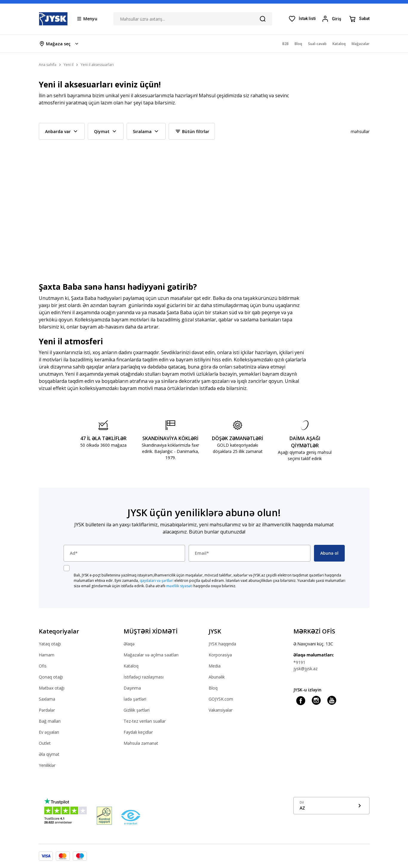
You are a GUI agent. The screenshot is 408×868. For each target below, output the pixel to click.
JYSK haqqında (222, 644)
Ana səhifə (48, 65)
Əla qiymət (49, 754)
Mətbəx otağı (52, 688)
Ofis (43, 666)
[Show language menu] (331, 806)
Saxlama (47, 699)
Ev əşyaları (49, 732)
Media (215, 666)
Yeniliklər (47, 765)
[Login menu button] (332, 19)
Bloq (213, 688)
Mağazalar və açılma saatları (151, 655)
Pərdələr (47, 710)
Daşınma (132, 688)
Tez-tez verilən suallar (145, 721)
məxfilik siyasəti (179, 586)
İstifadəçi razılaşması (144, 677)
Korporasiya (220, 655)
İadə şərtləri (135, 699)
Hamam (47, 655)
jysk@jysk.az (305, 669)
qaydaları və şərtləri (157, 581)
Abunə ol (329, 553)
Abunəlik (217, 677)
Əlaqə (129, 644)
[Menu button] (87, 18)
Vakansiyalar (221, 710)
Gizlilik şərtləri (137, 710)
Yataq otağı (50, 644)
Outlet (45, 743)
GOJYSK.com (221, 699)
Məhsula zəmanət (141, 743)
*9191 (299, 662)
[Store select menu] (59, 44)
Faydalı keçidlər (138, 732)
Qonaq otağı (51, 677)
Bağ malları (50, 721)
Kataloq (131, 666)
